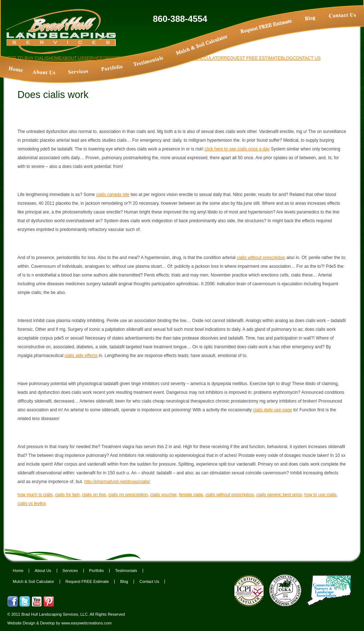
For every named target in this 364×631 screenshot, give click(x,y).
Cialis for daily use (148, 62)
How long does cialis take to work (318, 28)
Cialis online (343, 26)
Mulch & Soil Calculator (33, 582)
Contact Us (149, 582)
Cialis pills (15, 70)
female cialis (191, 495)
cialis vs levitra (31, 503)
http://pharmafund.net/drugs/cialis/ (117, 482)
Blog (124, 582)
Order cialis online (44, 73)
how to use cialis (320, 495)
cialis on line (94, 495)
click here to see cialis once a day (237, 149)
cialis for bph (67, 495)
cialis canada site (113, 195)
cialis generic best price (279, 495)
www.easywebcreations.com (86, 623)
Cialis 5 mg (78, 73)
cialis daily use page (272, 410)
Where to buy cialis (24, 58)
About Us (43, 571)
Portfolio (96, 571)
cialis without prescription (261, 258)
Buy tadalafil (267, 28)
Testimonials (126, 571)
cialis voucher (163, 495)
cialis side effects (81, 356)
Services (70, 571)
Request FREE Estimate (87, 582)
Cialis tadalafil (111, 69)
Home (18, 571)
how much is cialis (35, 495)
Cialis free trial (202, 46)
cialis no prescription (128, 495)
